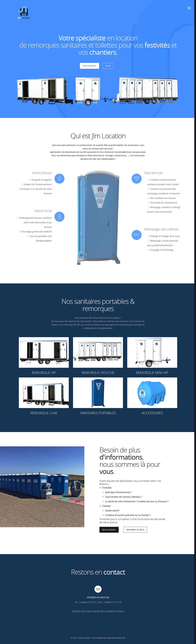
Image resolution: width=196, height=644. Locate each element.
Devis (108, 66)
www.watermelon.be (116, 638)
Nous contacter (90, 66)
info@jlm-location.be (98, 597)
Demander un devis (135, 530)
